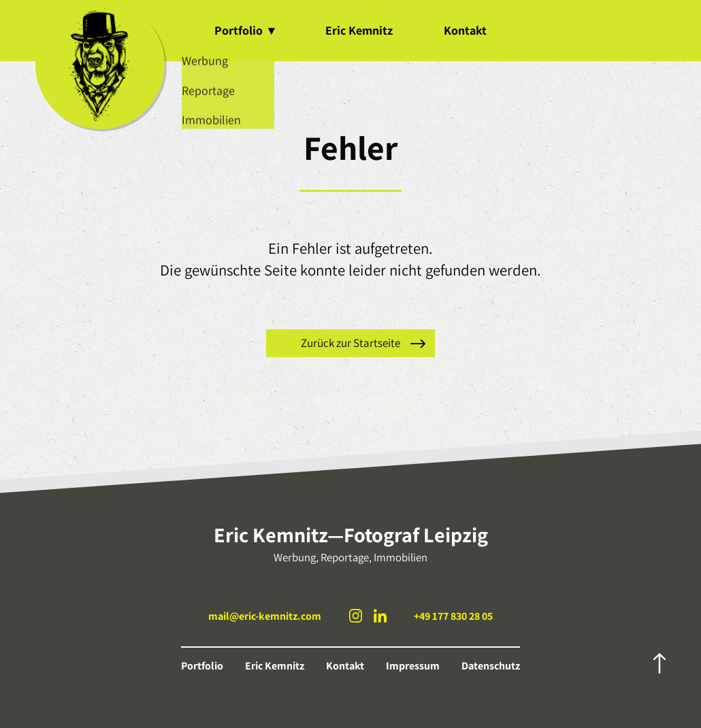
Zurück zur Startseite (350, 343)
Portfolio (244, 30)
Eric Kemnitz (359, 30)
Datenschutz (491, 666)
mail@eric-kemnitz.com (265, 616)
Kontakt (465, 30)
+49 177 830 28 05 (453, 616)
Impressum (413, 666)
